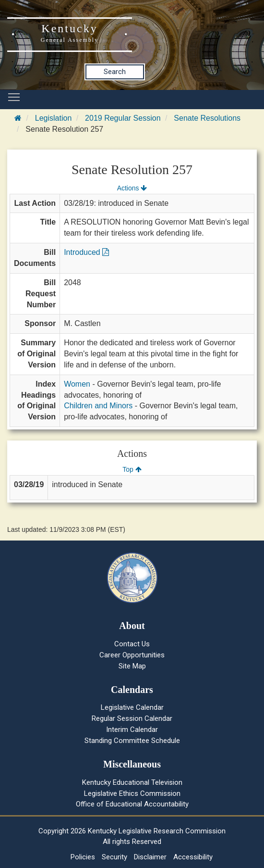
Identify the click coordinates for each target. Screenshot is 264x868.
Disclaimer (150, 857)
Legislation (54, 118)
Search (115, 72)
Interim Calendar (132, 730)
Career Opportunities (132, 655)
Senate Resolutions (207, 118)
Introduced (86, 252)
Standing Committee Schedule (132, 741)
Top (132, 469)
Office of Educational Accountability (132, 804)
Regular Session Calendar (132, 718)
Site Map (132, 666)
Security (114, 857)
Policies (83, 857)
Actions (132, 188)
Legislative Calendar (132, 707)
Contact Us (132, 644)
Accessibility (193, 857)
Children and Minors (98, 406)
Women (77, 384)
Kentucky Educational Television (132, 782)
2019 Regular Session (123, 118)
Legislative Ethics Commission (132, 793)
